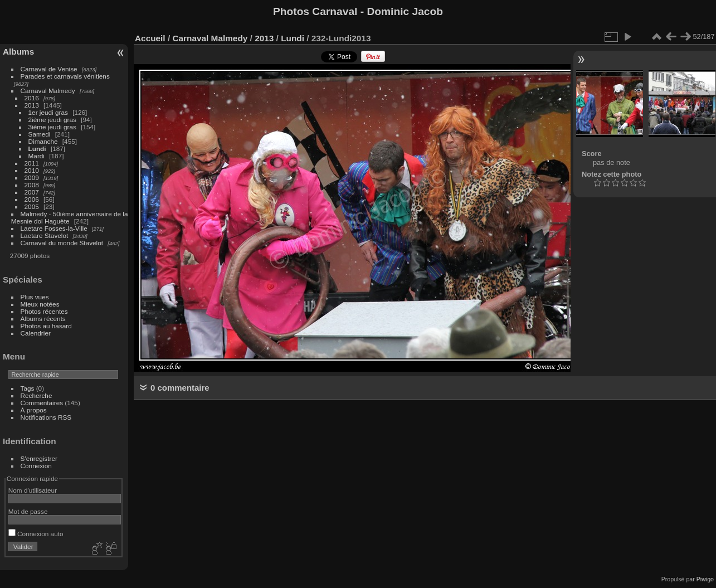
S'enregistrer (39, 458)
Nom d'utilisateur (33, 490)
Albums (18, 52)
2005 (32, 206)
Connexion (36, 466)
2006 (32, 199)
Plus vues (35, 297)
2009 (32, 178)
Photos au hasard (46, 326)
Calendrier (36, 333)
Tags (28, 388)
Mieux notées (40, 304)
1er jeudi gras (48, 112)
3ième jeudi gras (52, 127)
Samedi (40, 134)
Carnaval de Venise (49, 69)
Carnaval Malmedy (48, 91)
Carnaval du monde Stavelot (62, 243)
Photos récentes (44, 311)
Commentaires (42, 403)
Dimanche (43, 141)
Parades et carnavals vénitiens (65, 76)
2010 (32, 170)
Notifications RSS (46, 417)
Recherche (36, 395)
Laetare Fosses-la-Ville (54, 228)
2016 (32, 98)
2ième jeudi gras (52, 120)
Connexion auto (36, 534)
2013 (32, 105)
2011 (32, 163)
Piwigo (705, 579)
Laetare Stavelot (45, 235)
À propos (34, 410)
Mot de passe (28, 511)
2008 (32, 185)
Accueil (150, 38)
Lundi (37, 149)
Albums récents (43, 319)
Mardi (36, 156)
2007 (32, 192)
